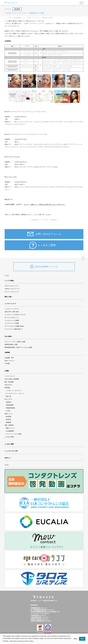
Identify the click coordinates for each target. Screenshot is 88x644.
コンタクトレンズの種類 (12, 320)
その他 (8, 411)
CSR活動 (7, 363)
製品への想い (9, 297)
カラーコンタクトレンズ (12, 292)
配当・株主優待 (9, 382)
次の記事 (53, 220)
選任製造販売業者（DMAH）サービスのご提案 (18, 347)
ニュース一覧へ (44, 220)
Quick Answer (8, 385)
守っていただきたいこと (12, 318)
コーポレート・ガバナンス (14, 391)
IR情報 (7, 371)
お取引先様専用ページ (19, 18)
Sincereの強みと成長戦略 (12, 379)
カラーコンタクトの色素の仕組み (14, 326)
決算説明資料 (10, 405)
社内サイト (8, 458)
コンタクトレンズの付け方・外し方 (15, 315)
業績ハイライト (10, 428)
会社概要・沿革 (9, 358)
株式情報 (9, 417)
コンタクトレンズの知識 (12, 323)
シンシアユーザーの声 (11, 451)
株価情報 (9, 422)
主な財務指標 (10, 431)
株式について (9, 414)
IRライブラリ (9, 399)
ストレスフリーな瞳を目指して (14, 329)
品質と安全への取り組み (12, 312)
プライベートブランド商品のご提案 (15, 342)
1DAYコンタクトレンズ (11, 286)
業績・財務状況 (9, 425)
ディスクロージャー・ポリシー (15, 393)
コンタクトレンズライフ (12, 309)
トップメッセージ (10, 376)
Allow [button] (82, 639)
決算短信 (9, 402)
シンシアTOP (8, 18)
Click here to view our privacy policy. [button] (22, 641)
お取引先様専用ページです (44, 266)
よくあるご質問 (9, 437)
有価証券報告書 (10, 408)
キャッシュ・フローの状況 (14, 434)
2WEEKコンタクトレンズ (12, 289)
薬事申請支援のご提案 (11, 344)
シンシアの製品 (9, 281)
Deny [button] (75, 639)
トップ (7, 276)
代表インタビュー (10, 361)
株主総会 (9, 419)
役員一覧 (9, 396)
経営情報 (7, 388)
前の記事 (35, 220)
